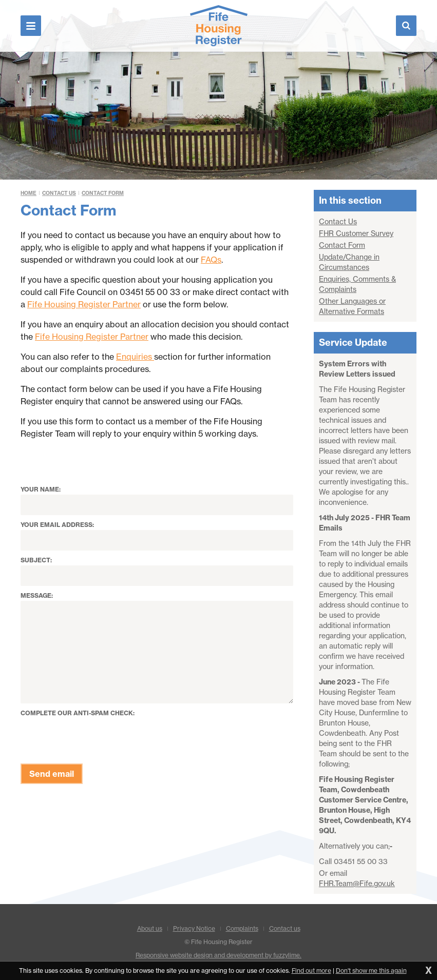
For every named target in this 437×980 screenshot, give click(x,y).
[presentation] (99, 738)
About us (150, 928)
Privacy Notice (194, 928)
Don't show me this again (371, 971)
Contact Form (103, 193)
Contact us (285, 928)
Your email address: (57, 525)
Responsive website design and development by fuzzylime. (218, 955)
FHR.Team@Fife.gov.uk (357, 884)
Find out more (311, 971)
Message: (37, 595)
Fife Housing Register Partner (84, 304)
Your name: (41, 489)
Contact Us (59, 193)
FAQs (211, 260)
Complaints (242, 928)
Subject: (36, 560)
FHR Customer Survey (356, 233)
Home (28, 193)
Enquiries (135, 357)
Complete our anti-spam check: (78, 713)
